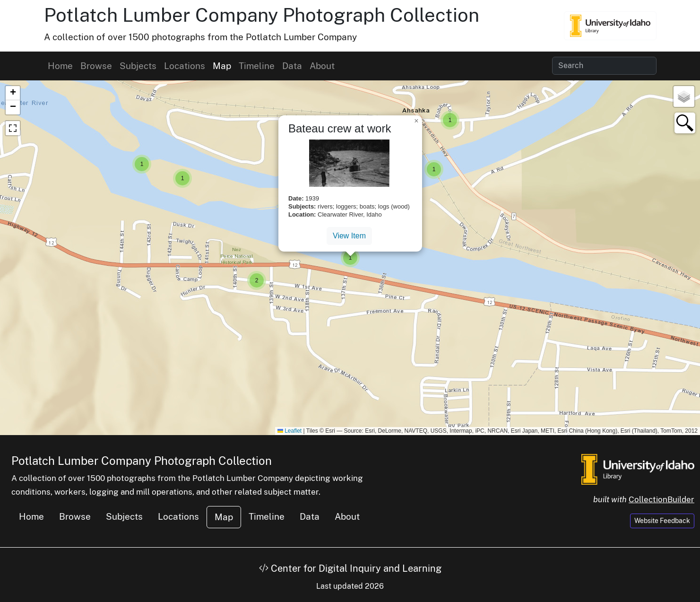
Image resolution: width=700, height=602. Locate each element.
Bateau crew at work (340, 128)
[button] (182, 178)
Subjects (138, 66)
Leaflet (290, 431)
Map (222, 66)
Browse (96, 66)
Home (60, 66)
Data (292, 66)
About (322, 66)
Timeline (257, 66)
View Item (349, 236)
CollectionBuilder (661, 499)
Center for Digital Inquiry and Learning (350, 568)
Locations (185, 66)
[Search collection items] (604, 66)
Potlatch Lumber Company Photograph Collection (262, 15)
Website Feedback (662, 521)
